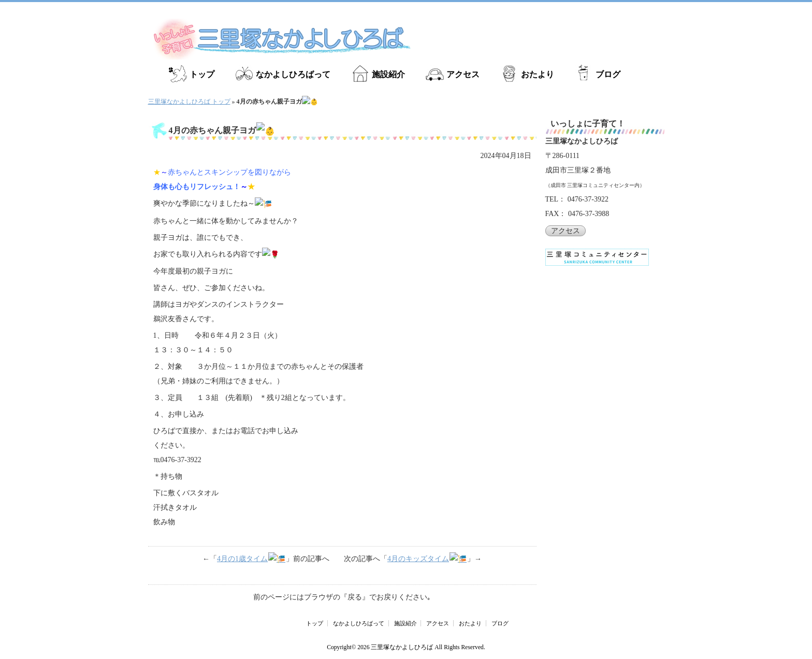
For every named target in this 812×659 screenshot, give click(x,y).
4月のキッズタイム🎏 (423, 557)
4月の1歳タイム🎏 (256, 557)
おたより (538, 74)
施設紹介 (388, 74)
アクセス (463, 74)
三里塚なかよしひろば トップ (189, 102)
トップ (202, 74)
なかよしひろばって (293, 74)
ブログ (608, 74)
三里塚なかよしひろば (402, 644)
